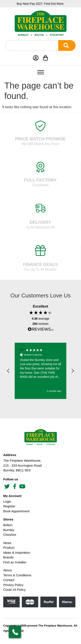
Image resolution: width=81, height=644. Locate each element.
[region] (40, 371)
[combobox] (32, 45)
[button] (8, 371)
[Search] (67, 45)
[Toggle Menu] (41, 72)
